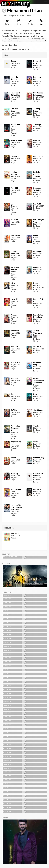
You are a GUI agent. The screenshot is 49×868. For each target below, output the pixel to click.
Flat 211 (14, 188)
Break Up (15, 473)
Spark (13, 394)
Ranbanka (15, 331)
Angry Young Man (16, 443)
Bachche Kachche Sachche (37, 174)
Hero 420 (15, 299)
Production (9, 528)
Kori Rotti (15, 534)
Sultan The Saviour (16, 126)
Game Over (15, 156)
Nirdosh (37, 140)
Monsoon (15, 378)
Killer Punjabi (36, 284)
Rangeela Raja (37, 78)
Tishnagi (37, 125)
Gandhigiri (38, 251)
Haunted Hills (37, 62)
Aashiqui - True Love (38, 332)
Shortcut (37, 347)
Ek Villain (15, 410)
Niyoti (13, 283)
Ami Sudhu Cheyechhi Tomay (15, 428)
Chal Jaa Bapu (14, 110)
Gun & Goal (16, 362)
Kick (35, 394)
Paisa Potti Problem (38, 475)
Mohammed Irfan (24, 10)
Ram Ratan (38, 156)
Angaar (14, 315)
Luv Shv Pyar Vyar (39, 221)
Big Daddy (38, 204)
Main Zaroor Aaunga (16, 78)
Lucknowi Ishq (37, 364)
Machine (14, 220)
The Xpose (38, 426)
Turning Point (37, 110)
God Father (16, 236)
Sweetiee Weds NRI (37, 189)
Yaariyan (37, 442)
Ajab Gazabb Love (16, 490)
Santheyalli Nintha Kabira (16, 269)
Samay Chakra (14, 205)
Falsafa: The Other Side (16, 94)
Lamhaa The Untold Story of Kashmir (16, 507)
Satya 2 (14, 458)
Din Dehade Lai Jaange (38, 94)
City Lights (38, 410)
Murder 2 (37, 489)
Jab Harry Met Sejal (15, 173)
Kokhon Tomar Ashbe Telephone (39, 381)
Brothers (15, 347)
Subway (14, 61)
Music (7, 55)
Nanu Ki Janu (16, 140)
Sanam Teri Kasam (38, 300)
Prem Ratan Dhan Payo (38, 316)
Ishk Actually (39, 458)
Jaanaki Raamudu (15, 253)
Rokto (36, 236)
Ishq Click (37, 267)
